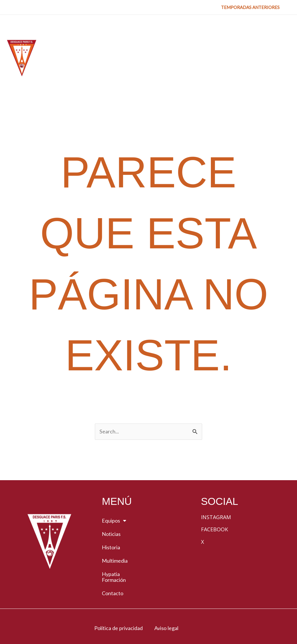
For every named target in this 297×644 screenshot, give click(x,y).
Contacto (113, 557)
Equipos (114, 485)
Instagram (216, 481)
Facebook (214, 493)
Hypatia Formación (114, 541)
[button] (250, 7)
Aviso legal (168, 592)
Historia (111, 511)
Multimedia (115, 525)
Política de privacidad (116, 592)
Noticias (111, 498)
